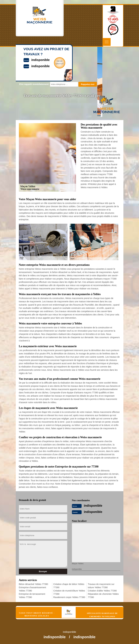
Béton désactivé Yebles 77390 (34, 584)
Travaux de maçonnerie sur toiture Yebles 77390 (101, 586)
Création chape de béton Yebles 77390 (69, 586)
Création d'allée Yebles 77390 (102, 591)
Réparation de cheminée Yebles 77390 (103, 596)
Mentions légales (37, 616)
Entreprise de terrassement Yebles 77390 (32, 596)
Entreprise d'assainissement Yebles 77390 (33, 589)
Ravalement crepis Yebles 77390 (69, 597)
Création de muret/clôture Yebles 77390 (69, 592)
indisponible (93, 506)
